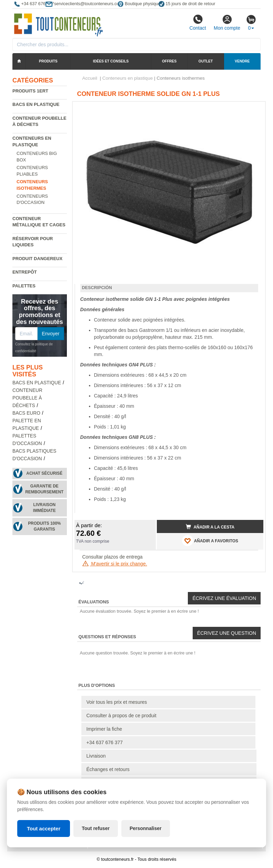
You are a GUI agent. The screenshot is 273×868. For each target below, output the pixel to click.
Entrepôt (25, 272)
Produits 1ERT (30, 91)
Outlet (206, 61)
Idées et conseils (111, 61)
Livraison (96, 756)
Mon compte (227, 22)
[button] (252, 110)
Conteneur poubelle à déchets (27, 398)
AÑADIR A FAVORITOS (210, 541)
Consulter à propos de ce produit (122, 716)
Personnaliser (146, 828)
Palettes (24, 286)
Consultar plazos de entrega (113, 557)
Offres (169, 61)
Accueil (90, 78)
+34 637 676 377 (105, 742)
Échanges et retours (108, 769)
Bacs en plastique (36, 104)
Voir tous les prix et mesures (117, 702)
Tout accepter (44, 828)
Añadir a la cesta (210, 527)
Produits (48, 61)
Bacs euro (26, 413)
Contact (198, 22)
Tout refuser (96, 828)
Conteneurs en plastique (128, 78)
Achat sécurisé (44, 473)
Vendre (242, 61)
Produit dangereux (37, 259)
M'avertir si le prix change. (115, 564)
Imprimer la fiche (104, 729)
